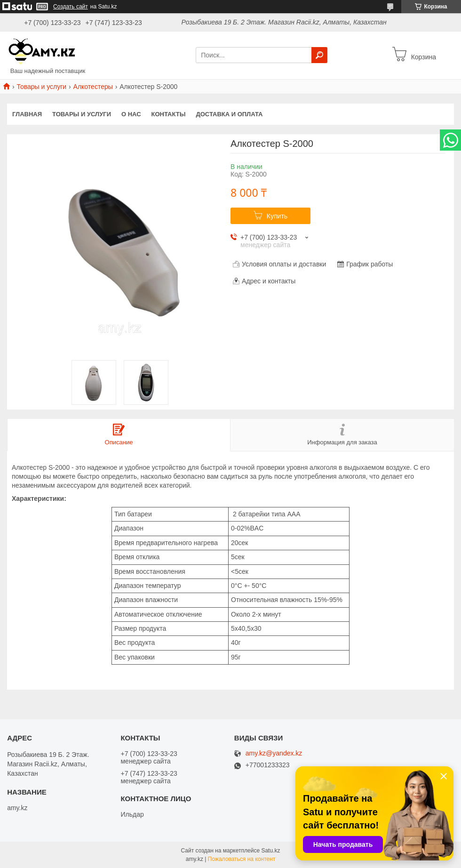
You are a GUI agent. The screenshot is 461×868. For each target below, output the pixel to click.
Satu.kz (270, 851)
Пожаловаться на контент (242, 859)
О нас (131, 114)
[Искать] (319, 55)
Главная (27, 114)
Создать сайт (71, 7)
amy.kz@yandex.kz (274, 753)
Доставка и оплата (229, 114)
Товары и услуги (41, 87)
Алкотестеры (93, 87)
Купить (277, 216)
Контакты (169, 114)
